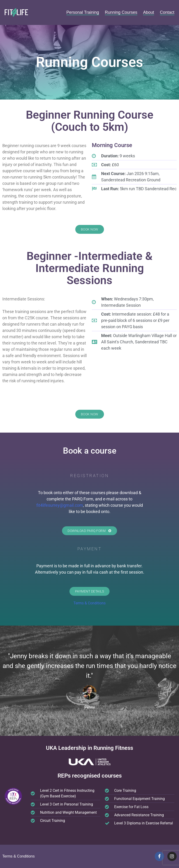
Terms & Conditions (89, 603)
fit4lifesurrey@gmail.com (60, 505)
